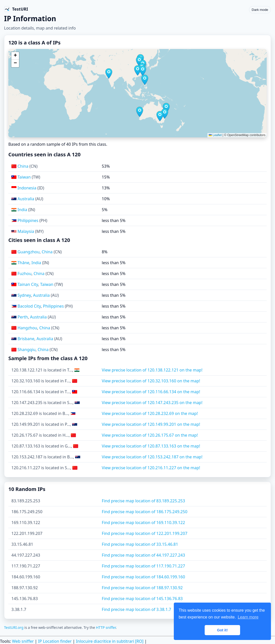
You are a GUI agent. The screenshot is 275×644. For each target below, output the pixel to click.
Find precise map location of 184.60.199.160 (143, 577)
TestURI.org (14, 627)
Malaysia (26, 231)
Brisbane (26, 339)
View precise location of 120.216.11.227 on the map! (151, 468)
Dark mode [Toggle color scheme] (260, 10)
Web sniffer (23, 641)
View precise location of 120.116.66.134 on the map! (151, 392)
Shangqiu (26, 350)
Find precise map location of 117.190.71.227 (143, 566)
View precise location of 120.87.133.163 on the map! (151, 446)
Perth (23, 317)
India (22, 210)
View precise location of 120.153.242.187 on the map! (152, 457)
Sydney (24, 295)
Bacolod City (29, 306)
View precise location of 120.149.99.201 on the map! (151, 424)
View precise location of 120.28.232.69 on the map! (150, 413)
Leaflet (215, 135)
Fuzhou (24, 274)
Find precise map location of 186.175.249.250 (144, 512)
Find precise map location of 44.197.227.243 (143, 555)
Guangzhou (28, 252)
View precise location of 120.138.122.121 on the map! (152, 370)
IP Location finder (55, 641)
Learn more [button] (248, 617)
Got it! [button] (222, 630)
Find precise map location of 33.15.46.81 (140, 544)
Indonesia (27, 188)
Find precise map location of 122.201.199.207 (144, 533)
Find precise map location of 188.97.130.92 (142, 588)
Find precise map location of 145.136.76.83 (142, 599)
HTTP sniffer (106, 627)
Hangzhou (27, 328)
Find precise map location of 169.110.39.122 (143, 523)
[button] (109, 73)
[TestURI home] (16, 9)
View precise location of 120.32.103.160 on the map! (151, 381)
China (23, 166)
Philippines (28, 220)
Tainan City (28, 284)
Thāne (23, 263)
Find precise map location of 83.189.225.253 (143, 501)
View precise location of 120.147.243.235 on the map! (152, 403)
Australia (26, 199)
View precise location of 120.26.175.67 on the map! (150, 435)
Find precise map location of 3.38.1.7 (136, 609)
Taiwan (24, 177)
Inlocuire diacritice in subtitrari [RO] (110, 641)
